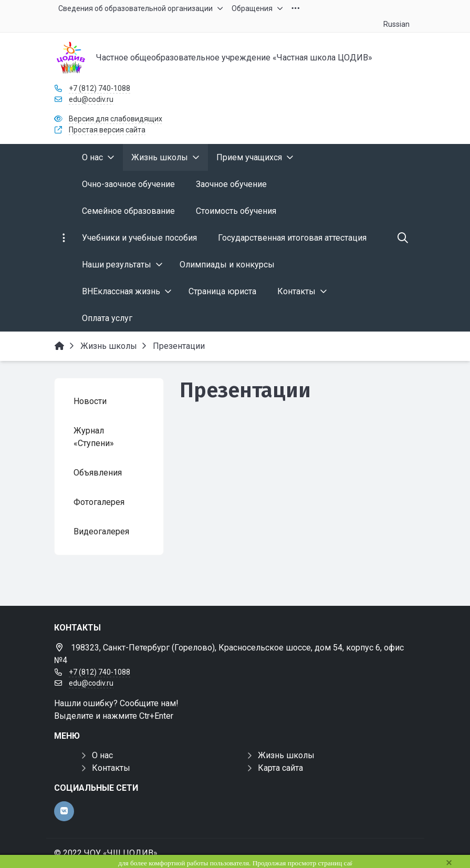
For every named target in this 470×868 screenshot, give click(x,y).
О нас (102, 755)
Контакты (111, 768)
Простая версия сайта (107, 130)
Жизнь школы (286, 755)
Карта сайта (280, 768)
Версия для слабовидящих (116, 119)
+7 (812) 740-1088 (100, 88)
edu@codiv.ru (91, 99)
